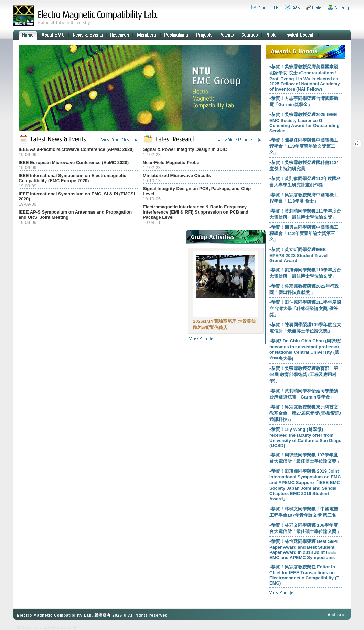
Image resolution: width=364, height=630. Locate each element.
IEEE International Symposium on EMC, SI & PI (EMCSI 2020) (77, 196)
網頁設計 (25, 627)
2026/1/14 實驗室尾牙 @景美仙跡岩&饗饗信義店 (224, 324)
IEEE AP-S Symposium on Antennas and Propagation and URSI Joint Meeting (75, 215)
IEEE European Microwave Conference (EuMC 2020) (74, 162)
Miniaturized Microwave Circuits (177, 175)
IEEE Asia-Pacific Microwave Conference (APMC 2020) (76, 149)
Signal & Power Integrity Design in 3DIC (185, 149)
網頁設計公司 (64, 627)
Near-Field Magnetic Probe (171, 162)
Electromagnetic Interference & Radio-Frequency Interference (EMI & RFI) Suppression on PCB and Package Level (196, 212)
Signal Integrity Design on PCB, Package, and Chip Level (197, 191)
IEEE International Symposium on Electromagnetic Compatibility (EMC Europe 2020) (72, 178)
